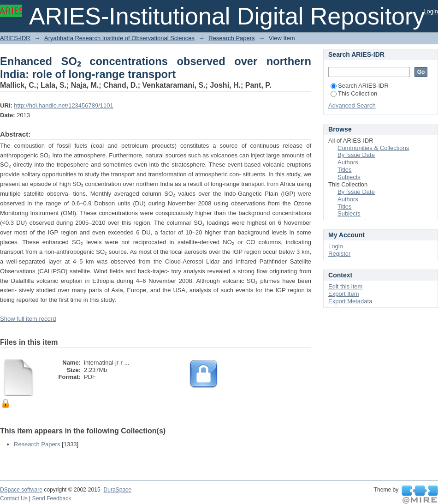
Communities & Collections (373, 148)
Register (339, 254)
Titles (345, 170)
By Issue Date (356, 155)
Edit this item (345, 286)
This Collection (354, 93)
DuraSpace (117, 490)
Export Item (343, 294)
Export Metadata (350, 301)
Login (431, 11)
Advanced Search (352, 105)
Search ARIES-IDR (360, 86)
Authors (348, 162)
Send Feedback (52, 498)
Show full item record (28, 319)
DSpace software (21, 490)
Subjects (349, 177)
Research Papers (231, 38)
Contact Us (14, 498)
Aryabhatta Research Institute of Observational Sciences (119, 38)
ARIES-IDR (15, 38)
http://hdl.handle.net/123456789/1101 (63, 105)
